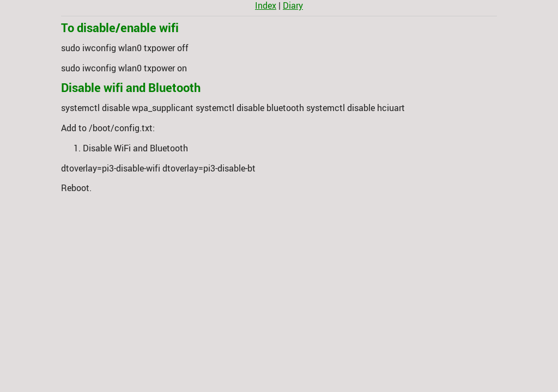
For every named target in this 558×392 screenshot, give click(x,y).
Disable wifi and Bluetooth (131, 87)
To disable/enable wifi (120, 27)
